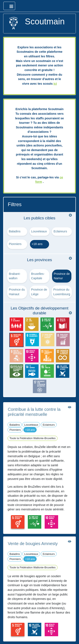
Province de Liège (39, 292)
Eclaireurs (60, 231)
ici (55, 84)
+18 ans (37, 244)
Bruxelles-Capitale (38, 276)
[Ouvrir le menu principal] (9, 6)
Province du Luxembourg (62, 292)
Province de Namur (62, 276)
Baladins (15, 231)
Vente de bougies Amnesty (33, 544)
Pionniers (15, 244)
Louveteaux (39, 231)
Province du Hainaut (17, 292)
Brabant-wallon (15, 276)
